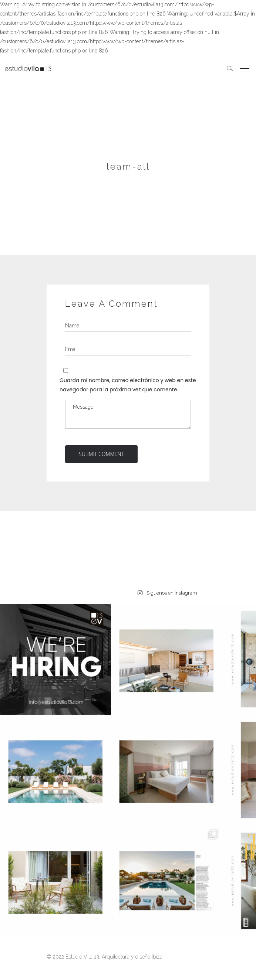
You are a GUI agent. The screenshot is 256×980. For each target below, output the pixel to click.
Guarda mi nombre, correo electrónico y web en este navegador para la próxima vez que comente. (128, 385)
